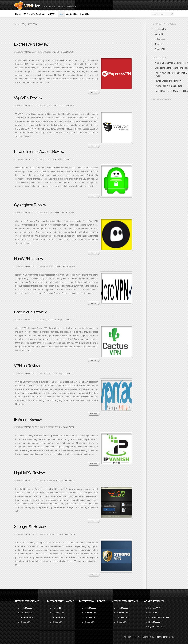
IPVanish (159, 44)
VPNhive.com (161, 637)
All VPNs (52, 14)
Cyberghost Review (30, 205)
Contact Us (72, 14)
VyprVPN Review (28, 98)
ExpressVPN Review (31, 44)
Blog (61, 14)
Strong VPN (26, 622)
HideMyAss (160, 39)
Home (18, 14)
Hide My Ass (26, 608)
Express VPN (27, 613)
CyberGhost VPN (156, 627)
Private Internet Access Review (39, 152)
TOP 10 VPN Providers (34, 14)
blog (57, 52)
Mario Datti (31, 52)
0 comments (67, 52)
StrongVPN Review (30, 526)
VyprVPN (159, 34)
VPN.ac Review (27, 366)
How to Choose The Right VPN (168, 81)
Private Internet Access (159, 617)
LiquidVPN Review (29, 473)
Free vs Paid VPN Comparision (169, 86)
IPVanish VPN (27, 617)
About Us (84, 14)
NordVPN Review (29, 259)
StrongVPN (160, 49)
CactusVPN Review (30, 312)
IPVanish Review (28, 419)
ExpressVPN (160, 29)
